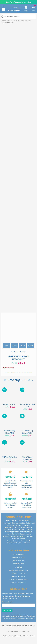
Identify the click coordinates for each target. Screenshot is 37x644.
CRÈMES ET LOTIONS (18, 573)
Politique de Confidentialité (9, 618)
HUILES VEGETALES (18, 583)
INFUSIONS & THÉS (12, 21)
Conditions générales (8, 636)
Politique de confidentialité (22, 636)
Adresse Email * (8, 602)
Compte (26, 11)
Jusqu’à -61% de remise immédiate (19, 2)
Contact (32, 636)
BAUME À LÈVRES (19, 576)
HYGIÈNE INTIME (19, 564)
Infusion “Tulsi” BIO (10, 404)
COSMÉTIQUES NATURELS (18, 570)
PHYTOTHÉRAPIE (18, 555)
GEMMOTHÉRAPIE (19, 558)
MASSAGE (18, 567)
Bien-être (14, 11)
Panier (33, 11)
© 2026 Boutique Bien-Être (13, 631)
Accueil (4, 21)
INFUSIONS (21, 21)
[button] (3, 10)
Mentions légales (26, 631)
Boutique (16, 7)
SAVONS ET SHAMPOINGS (18, 579)
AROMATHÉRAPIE (19, 561)
